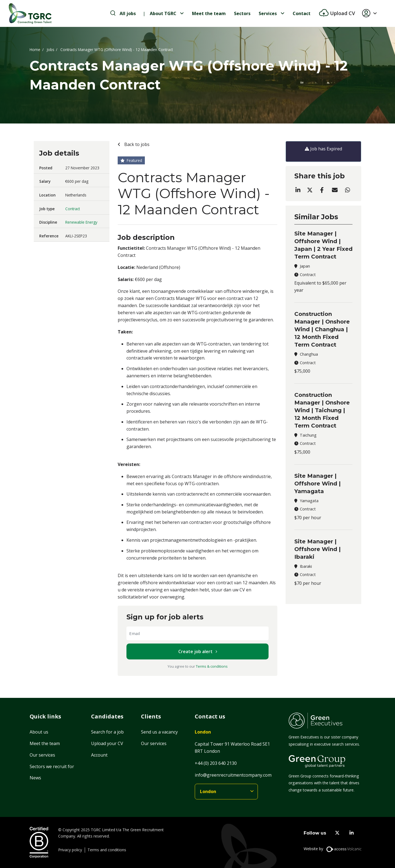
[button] (372, 14)
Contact (302, 13)
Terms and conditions (107, 850)
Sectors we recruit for (52, 766)
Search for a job (107, 732)
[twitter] (337, 833)
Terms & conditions (212, 666)
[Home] (30, 14)
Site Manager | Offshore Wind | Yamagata (318, 484)
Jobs (50, 50)
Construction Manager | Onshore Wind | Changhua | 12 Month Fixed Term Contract (322, 329)
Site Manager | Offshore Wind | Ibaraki (318, 549)
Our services (42, 755)
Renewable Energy (81, 222)
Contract (73, 209)
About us (39, 732)
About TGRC (163, 13)
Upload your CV (107, 743)
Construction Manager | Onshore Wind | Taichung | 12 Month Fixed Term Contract (322, 410)
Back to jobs (136, 144)
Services (268, 13)
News (35, 778)
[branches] (226, 792)
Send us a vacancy (159, 732)
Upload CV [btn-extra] (342, 13)
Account (99, 755)
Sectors (242, 13)
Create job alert (195, 651)
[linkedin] (352, 833)
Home (35, 50)
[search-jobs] (123, 13)
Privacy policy (70, 850)
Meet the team (209, 13)
